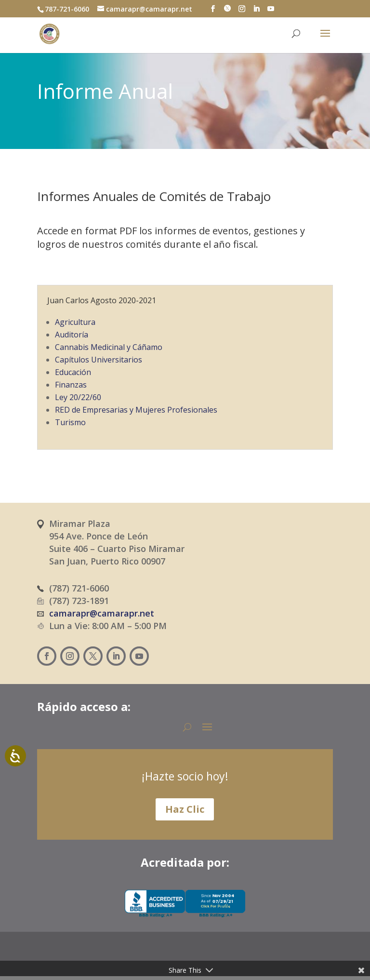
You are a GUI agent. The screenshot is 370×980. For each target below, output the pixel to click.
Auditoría (72, 335)
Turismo (70, 422)
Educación (73, 372)
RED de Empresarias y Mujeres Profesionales (136, 410)
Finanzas (71, 385)
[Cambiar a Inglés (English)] (205, 959)
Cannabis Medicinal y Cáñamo (109, 347)
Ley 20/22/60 (78, 397)
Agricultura (75, 322)
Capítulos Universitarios (99, 360)
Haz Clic (185, 809)
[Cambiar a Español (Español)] (151, 959)
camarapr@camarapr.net (102, 613)
